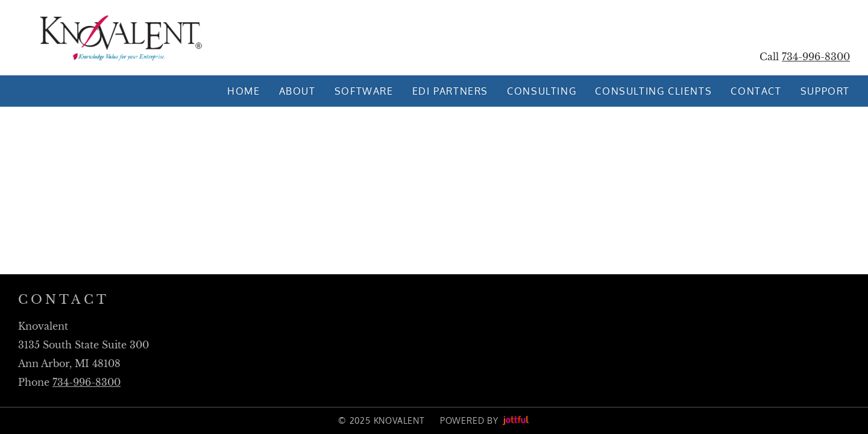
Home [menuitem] (244, 91)
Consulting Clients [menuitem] (653, 91)
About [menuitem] (297, 91)
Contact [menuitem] (756, 91)
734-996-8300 (816, 57)
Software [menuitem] (364, 91)
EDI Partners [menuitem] (450, 91)
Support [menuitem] (825, 91)
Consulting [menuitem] (542, 91)
